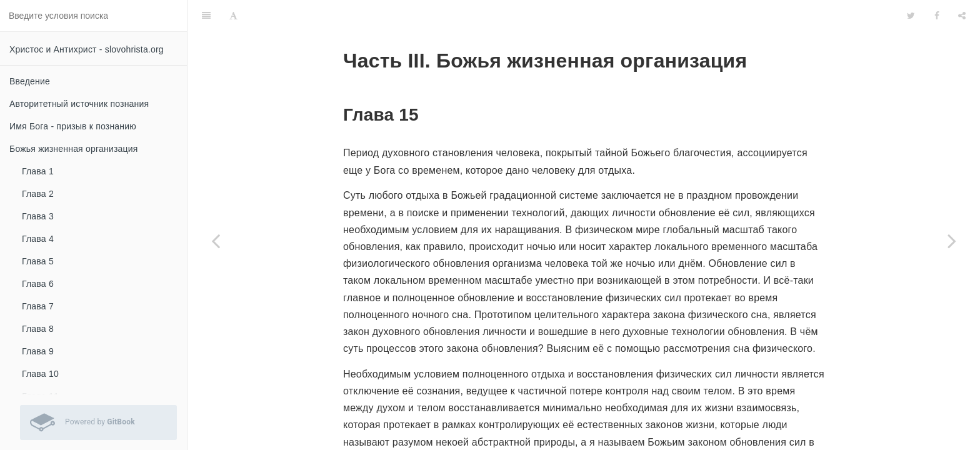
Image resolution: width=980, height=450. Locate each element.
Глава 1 (38, 171)
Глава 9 (38, 351)
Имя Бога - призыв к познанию (73, 126)
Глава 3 (38, 216)
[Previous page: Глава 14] (216, 241)
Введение (30, 81)
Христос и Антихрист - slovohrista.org (87, 49)
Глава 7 (38, 306)
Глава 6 (38, 284)
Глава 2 (38, 194)
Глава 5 (38, 261)
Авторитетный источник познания (79, 104)
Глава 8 (38, 329)
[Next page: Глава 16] (952, 241)
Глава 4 (38, 239)
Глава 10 (40, 374)
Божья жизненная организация (74, 149)
